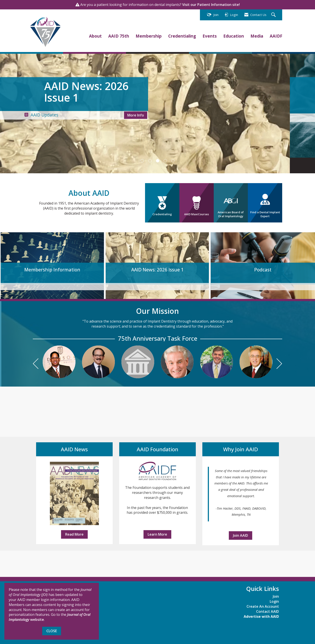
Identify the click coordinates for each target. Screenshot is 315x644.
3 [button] (158, 161)
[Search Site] (274, 15)
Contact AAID (268, 611)
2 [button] (150, 161)
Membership (149, 36)
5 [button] (173, 161)
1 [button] (142, 161)
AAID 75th (119, 36)
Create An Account (263, 606)
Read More (74, 534)
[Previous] (36, 364)
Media (257, 36)
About (95, 36)
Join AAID (241, 535)
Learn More (157, 534)
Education (234, 36)
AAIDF (276, 36)
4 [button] (165, 161)
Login (274, 601)
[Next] (279, 364)
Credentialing (182, 36)
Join (276, 596)
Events (210, 36)
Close (52, 631)
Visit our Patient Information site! (211, 5)
